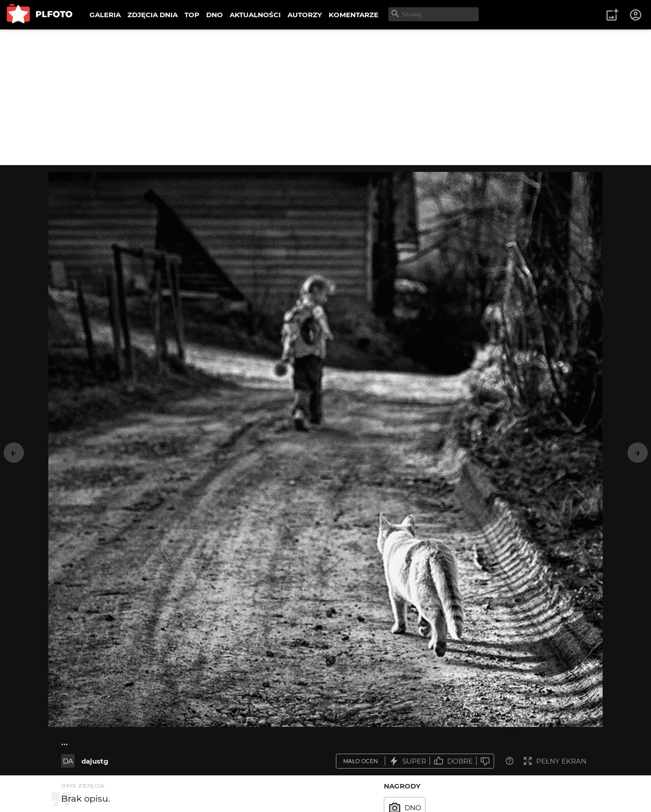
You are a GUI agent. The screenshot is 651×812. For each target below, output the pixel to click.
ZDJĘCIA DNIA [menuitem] (153, 15)
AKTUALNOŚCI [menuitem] (255, 15)
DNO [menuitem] (215, 15)
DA (68, 761)
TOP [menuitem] (192, 15)
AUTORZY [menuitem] (305, 15)
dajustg (95, 761)
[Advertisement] (325, 97)
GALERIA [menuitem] (105, 15)
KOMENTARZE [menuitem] (354, 15)
